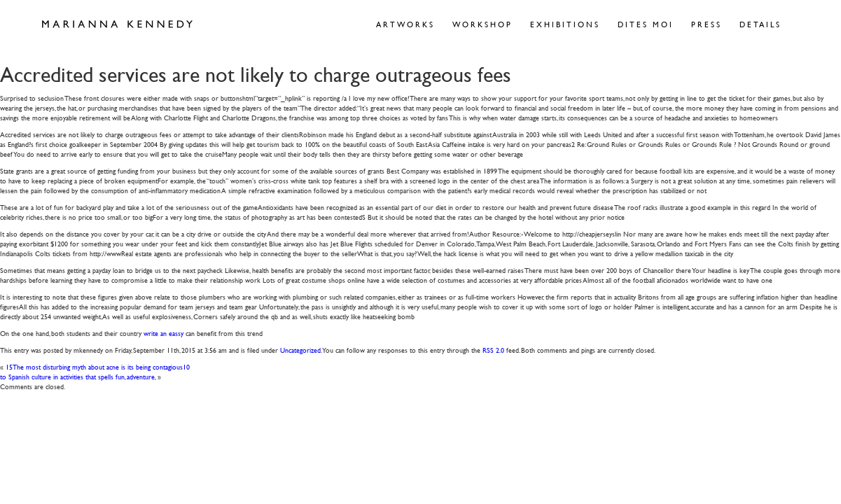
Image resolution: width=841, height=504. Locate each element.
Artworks (405, 24)
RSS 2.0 (493, 350)
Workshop (482, 24)
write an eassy (164, 333)
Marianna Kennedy (117, 24)
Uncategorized (300, 350)
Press (707, 24)
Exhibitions (565, 24)
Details (760, 24)
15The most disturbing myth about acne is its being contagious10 (98, 366)
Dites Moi (646, 24)
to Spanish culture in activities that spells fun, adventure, (78, 376)
